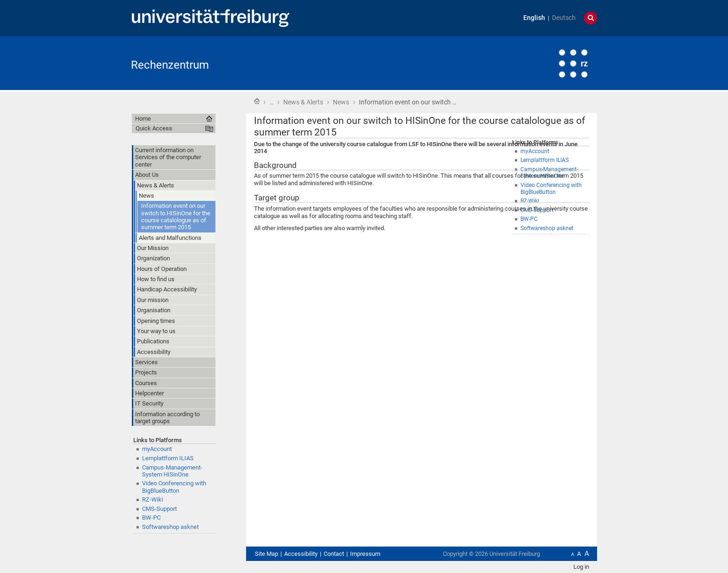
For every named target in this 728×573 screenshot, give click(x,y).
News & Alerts (303, 102)
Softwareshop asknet (170, 527)
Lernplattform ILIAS (168, 458)
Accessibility (301, 554)
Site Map (266, 554)
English (534, 18)
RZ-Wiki (153, 499)
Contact (334, 554)
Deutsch (564, 18)
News (341, 102)
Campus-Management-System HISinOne (172, 471)
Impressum (365, 554)
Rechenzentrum (170, 65)
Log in (581, 567)
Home (257, 101)
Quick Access (154, 128)
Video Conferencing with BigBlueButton (174, 487)
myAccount (157, 449)
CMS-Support (159, 509)
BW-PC (151, 518)
